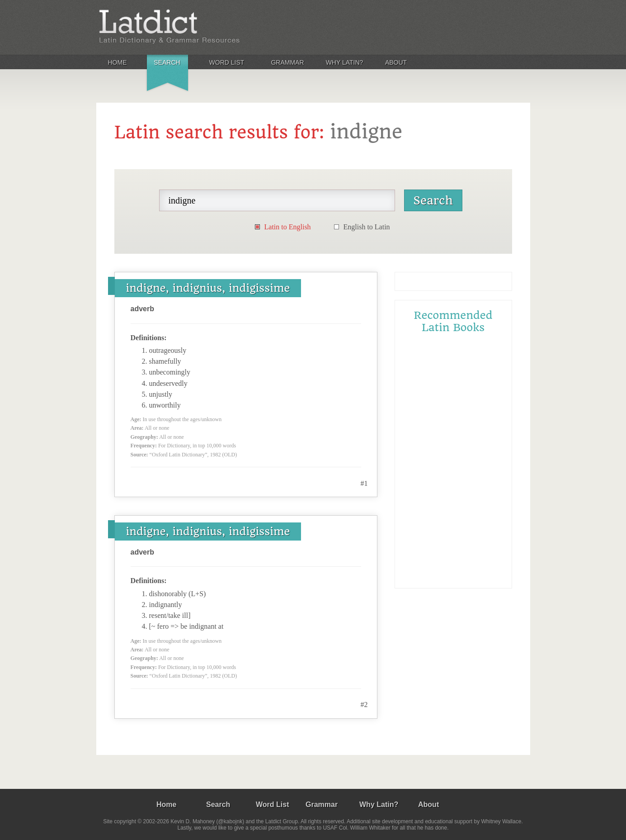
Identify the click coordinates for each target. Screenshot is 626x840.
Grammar (287, 62)
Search (167, 62)
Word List (227, 62)
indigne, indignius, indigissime (208, 288)
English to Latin (367, 227)
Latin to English (288, 227)
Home (118, 62)
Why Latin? (345, 62)
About (396, 62)
